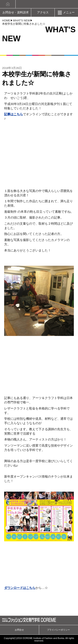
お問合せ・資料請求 (16, 12)
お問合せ (19, 630)
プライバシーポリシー (58, 630)
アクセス (43, 12)
